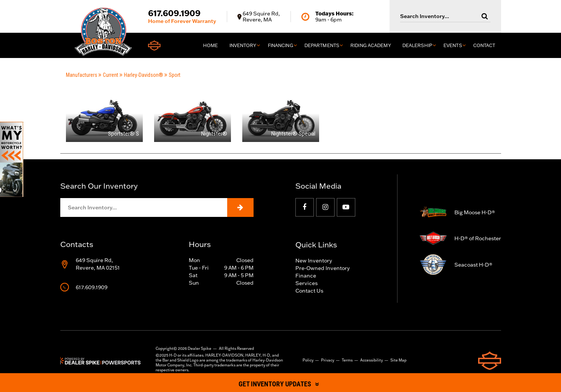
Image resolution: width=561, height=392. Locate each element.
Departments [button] (322, 45)
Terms (347, 360)
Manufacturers (82, 75)
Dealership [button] (417, 45)
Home (210, 45)
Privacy (328, 360)
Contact (484, 45)
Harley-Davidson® (141, 75)
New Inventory (314, 261)
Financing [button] (280, 45)
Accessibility (371, 360)
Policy (308, 360)
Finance (306, 276)
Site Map (398, 360)
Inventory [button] (243, 45)
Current (108, 75)
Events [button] (453, 45)
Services (306, 283)
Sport (172, 75)
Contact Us (309, 291)
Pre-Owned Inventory (323, 268)
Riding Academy (371, 45)
